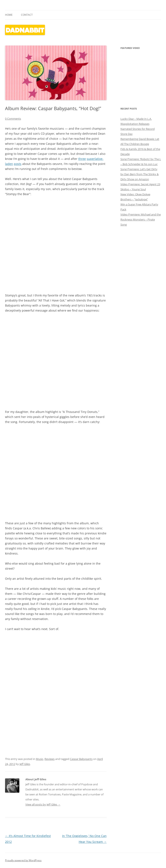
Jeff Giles (25, 764)
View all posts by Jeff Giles (43, 804)
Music (40, 759)
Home (9, 15)
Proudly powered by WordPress (23, 860)
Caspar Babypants (81, 759)
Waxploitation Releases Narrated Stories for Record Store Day (138, 129)
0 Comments (13, 119)
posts (18, 164)
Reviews (50, 759)
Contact (27, 15)
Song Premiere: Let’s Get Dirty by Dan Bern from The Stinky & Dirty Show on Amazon (140, 174)
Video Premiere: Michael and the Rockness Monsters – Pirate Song (141, 219)
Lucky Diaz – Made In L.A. (136, 119)
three (82, 159)
